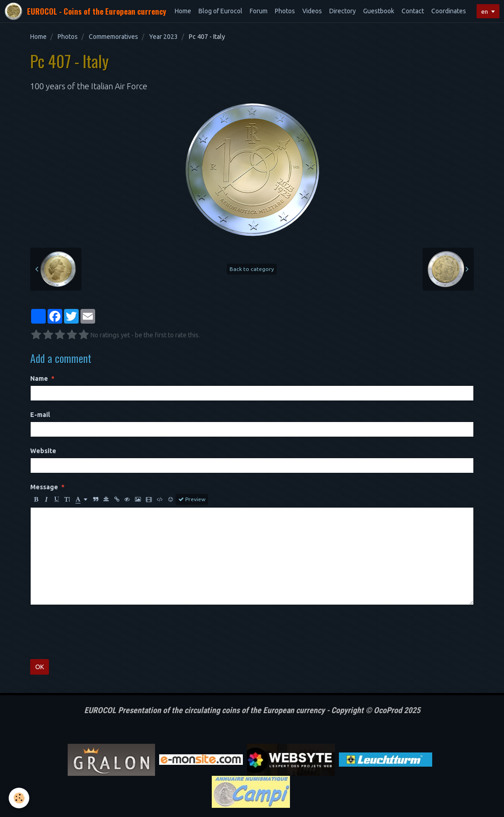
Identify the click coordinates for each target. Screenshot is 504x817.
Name (39, 379)
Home (183, 11)
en (484, 11)
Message (44, 487)
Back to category (252, 269)
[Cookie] (19, 798)
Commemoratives (113, 37)
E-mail (40, 415)
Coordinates (449, 11)
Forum (259, 11)
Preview (192, 499)
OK (40, 667)
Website (43, 451)
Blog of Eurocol (220, 11)
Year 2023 (164, 37)
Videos (312, 11)
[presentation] (100, 632)
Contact (413, 11)
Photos (285, 11)
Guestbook (379, 11)
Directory (343, 11)
